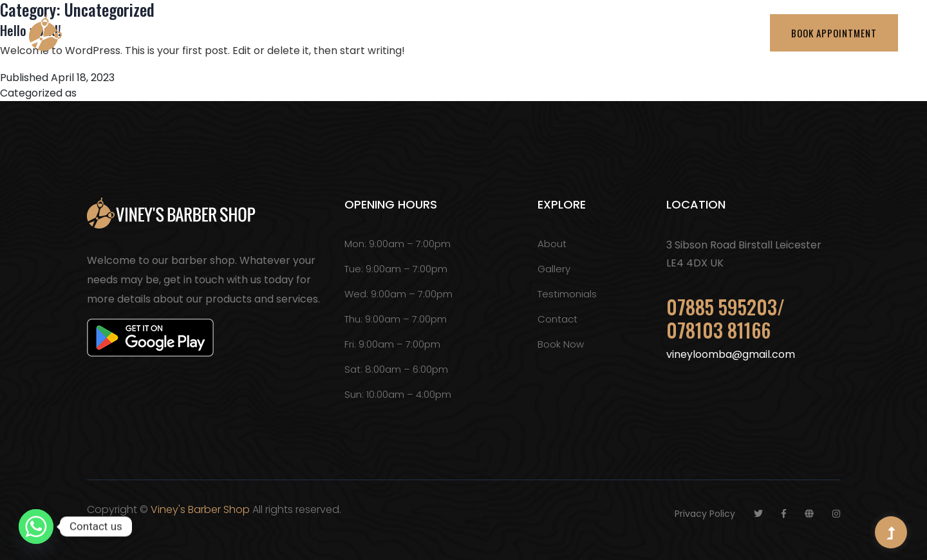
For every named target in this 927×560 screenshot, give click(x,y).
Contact (717, 33)
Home (356, 33)
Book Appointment (834, 33)
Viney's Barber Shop (200, 509)
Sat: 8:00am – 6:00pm (396, 369)
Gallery (648, 33)
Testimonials (568, 33)
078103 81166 (718, 330)
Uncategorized (117, 93)
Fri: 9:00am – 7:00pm (392, 344)
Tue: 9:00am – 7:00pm (396, 269)
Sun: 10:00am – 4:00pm (398, 394)
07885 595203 (722, 307)
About (418, 33)
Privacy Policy (705, 514)
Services (486, 33)
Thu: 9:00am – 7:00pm (396, 319)
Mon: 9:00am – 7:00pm (398, 244)
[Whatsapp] (36, 527)
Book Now (561, 344)
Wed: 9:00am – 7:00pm (398, 294)
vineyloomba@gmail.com (731, 354)
